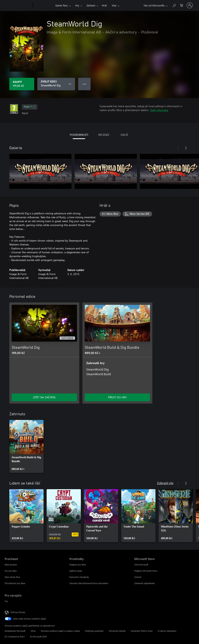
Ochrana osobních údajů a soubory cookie (60, 631)
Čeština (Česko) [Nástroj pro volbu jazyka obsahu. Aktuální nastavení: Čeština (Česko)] (18, 612)
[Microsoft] (18, 5)
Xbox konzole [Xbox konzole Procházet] (11, 565)
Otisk (33, 631)
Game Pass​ (62, 5)
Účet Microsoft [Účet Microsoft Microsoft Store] (141, 565)
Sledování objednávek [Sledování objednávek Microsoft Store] (144, 583)
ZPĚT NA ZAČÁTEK (44, 397)
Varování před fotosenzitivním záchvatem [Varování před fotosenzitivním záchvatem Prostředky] (89, 583)
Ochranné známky (117, 631)
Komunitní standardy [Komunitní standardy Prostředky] (79, 577)
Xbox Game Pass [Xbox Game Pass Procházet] (12, 577)
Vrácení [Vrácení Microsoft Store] (138, 577)
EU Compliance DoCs (15, 637)
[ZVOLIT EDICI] (56, 84)
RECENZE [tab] (104, 135)
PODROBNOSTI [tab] (79, 135)
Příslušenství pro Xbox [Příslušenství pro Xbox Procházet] (15, 583)
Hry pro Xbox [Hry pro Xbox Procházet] (11, 571)
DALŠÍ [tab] (124, 135)
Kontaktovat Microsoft (15, 631)
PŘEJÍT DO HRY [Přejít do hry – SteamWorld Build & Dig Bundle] (117, 397)
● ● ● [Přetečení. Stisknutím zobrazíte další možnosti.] (84, 84)
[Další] (186, 148)
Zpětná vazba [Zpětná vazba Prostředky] (76, 571)
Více (114, 5)
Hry (77, 5)
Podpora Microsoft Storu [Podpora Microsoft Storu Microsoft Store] (146, 571)
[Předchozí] (178, 148)
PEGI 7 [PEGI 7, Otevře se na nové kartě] (30, 107)
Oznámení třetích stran (142, 631)
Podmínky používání (94, 631)
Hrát (104, 5)
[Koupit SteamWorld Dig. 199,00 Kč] (22, 84)
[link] (26, 446)
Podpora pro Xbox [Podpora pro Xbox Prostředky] (78, 565)
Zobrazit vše (165, 483)
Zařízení (91, 5)
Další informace (159, 110)
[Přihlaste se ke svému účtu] (190, 5)
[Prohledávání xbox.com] (174, 5)
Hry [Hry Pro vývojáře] (6, 601)
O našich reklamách (167, 631)
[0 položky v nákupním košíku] (182, 5)
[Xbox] (44, 5)
